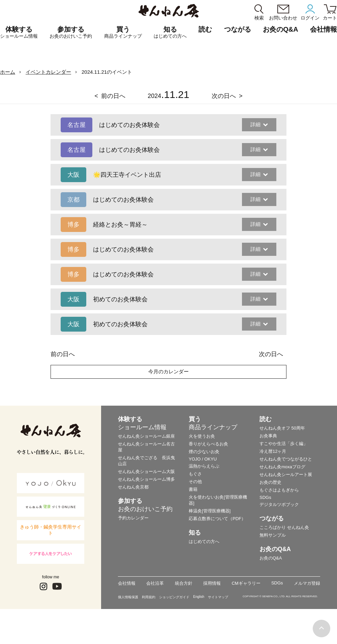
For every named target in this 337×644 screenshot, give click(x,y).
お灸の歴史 (270, 482)
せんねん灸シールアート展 (286, 474)
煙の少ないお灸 (204, 452)
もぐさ (195, 474)
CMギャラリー (246, 583)
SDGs (265, 497)
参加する (71, 32)
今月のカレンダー (168, 371)
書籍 (193, 489)
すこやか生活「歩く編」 (284, 444)
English (199, 597)
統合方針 (184, 583)
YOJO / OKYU (203, 459)
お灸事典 (268, 436)
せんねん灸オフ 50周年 (282, 428)
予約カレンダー (133, 518)
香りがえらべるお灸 (208, 444)
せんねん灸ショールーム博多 (146, 479)
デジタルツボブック (279, 504)
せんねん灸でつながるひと (286, 459)
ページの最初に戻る (321, 629)
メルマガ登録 (307, 583)
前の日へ (113, 96)
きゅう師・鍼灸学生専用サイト (51, 530)
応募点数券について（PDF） (217, 519)
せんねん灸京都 (133, 487)
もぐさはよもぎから (279, 490)
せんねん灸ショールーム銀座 (146, 436)
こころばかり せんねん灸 (284, 527)
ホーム (8, 72)
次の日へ (224, 96)
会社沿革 (155, 583)
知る (170, 32)
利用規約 (149, 597)
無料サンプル (273, 535)
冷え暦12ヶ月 (273, 451)
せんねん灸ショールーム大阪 (146, 471)
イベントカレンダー (48, 72)
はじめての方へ (204, 541)
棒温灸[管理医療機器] (210, 511)
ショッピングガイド (174, 597)
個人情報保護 (128, 597)
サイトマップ (218, 597)
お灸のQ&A (280, 29)
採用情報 (212, 583)
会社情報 (127, 583)
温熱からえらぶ (204, 466)
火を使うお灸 (202, 436)
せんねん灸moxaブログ (282, 467)
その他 (195, 482)
